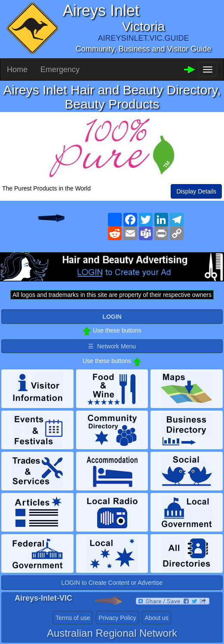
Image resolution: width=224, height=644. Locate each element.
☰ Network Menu (112, 346)
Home (17, 70)
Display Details (196, 191)
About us (156, 618)
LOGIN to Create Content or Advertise (112, 583)
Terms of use (73, 618)
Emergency (60, 70)
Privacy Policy (117, 618)
